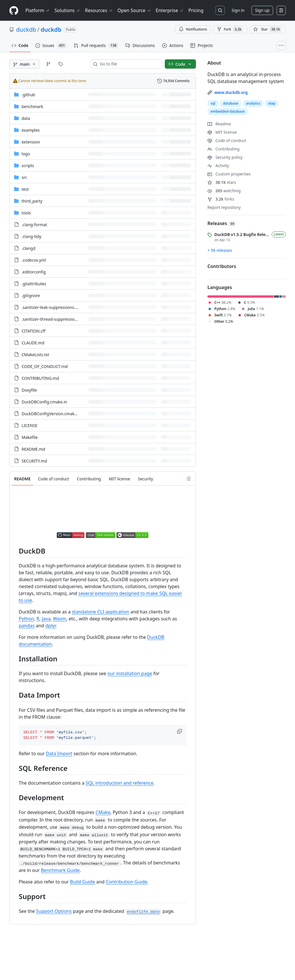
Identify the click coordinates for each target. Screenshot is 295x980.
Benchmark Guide (60, 870)
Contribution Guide (126, 882)
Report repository (224, 207)
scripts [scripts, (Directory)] (28, 166)
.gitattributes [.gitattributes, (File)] (34, 284)
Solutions (67, 10)
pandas (27, 626)
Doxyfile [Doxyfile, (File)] (29, 390)
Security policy (225, 157)
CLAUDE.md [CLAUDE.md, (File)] (33, 343)
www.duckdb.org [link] (231, 92)
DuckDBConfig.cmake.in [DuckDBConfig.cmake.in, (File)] (44, 402)
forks (221, 199)
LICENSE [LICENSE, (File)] (30, 425)
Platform (38, 10)
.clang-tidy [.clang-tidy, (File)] (31, 236)
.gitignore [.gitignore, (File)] (31, 295)
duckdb (26, 30)
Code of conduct (227, 140)
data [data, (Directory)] (26, 118)
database (231, 103)
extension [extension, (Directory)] (31, 142)
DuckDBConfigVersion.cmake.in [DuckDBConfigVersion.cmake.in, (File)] (51, 414)
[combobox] (129, 64)
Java (46, 619)
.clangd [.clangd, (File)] (29, 248)
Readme (219, 124)
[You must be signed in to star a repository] (268, 29)
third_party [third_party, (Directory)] (32, 201)
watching (224, 191)
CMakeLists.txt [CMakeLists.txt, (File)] (35, 355)
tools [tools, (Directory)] (26, 213)
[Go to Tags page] (60, 64)
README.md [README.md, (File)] (33, 449)
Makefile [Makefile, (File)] (30, 437)
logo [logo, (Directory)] (26, 154)
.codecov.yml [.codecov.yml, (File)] (34, 260)
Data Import (59, 754)
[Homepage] (14, 11)
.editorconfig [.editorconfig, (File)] (34, 272)
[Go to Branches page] (48, 64)
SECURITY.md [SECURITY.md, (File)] (34, 461)
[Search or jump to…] (220, 10)
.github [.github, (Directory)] (28, 95)
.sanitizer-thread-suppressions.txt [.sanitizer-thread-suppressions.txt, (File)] (53, 319)
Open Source (134, 10)
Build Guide (83, 882)
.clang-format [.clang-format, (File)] (34, 225)
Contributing (223, 149)
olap (272, 103)
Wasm (60, 619)
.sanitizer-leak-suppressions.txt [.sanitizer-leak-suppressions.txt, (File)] (51, 307)
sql (213, 103)
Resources (99, 10)
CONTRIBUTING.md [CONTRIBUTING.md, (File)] (40, 378)
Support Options (54, 911)
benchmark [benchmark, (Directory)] (32, 106)
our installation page (130, 673)
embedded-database (228, 111)
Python (26, 619)
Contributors (222, 266)
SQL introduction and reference (119, 783)
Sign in (238, 10)
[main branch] (25, 64)
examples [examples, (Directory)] (31, 130)
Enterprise (170, 10)
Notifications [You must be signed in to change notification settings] (193, 29)
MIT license (222, 132)
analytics (253, 103)
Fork (230, 29)
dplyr (50, 626)
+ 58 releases (220, 250)
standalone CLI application (100, 612)
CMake (103, 812)
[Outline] (188, 479)
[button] (180, 731)
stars (222, 182)
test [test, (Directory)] (25, 189)
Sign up (262, 10)
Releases (222, 223)
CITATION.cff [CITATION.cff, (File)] (34, 331)
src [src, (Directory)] (24, 177)
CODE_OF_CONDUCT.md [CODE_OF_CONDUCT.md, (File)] (45, 366)
